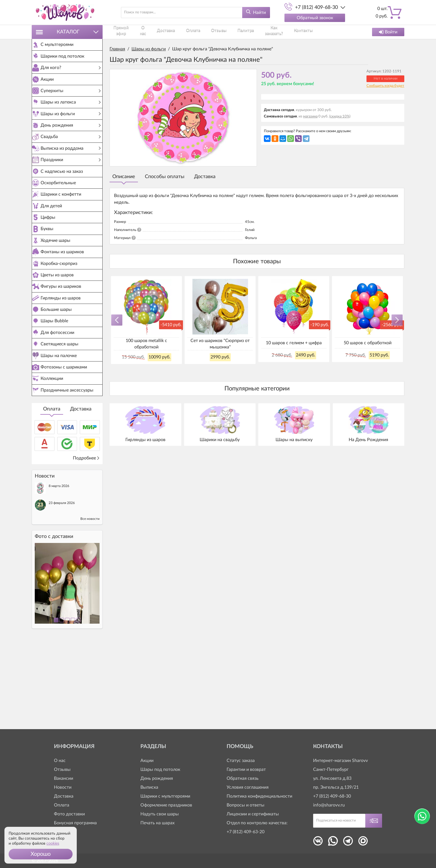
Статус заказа (241, 761)
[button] (41, 854)
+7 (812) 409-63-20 (246, 832)
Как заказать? (265, 32)
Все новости (90, 602)
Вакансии (64, 778)
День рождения (157, 778)
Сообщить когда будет (385, 86)
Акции (147, 761)
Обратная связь (243, 778)
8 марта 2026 (59, 569)
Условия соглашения (248, 787)
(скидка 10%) (340, 116)
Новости (63, 787)
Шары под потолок (160, 769)
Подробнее (86, 541)
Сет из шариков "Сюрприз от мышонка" (220, 344)
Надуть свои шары (160, 814)
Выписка (149, 787)
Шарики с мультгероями (165, 796)
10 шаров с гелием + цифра (294, 343)
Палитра (237, 32)
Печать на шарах (158, 823)
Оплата (52, 492)
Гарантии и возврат (246, 769)
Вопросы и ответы (246, 805)
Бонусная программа (75, 823)
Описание (124, 177)
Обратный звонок (315, 18)
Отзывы (214, 32)
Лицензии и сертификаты (253, 814)
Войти (388, 32)
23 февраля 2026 (62, 586)
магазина (310, 116)
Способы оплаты (165, 177)
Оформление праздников (166, 805)
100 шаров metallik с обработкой (146, 344)
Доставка (81, 492)
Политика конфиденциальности (259, 796)
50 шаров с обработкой (368, 343)
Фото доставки (69, 814)
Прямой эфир (123, 32)
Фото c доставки (54, 619)
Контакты (295, 32)
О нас (148, 32)
